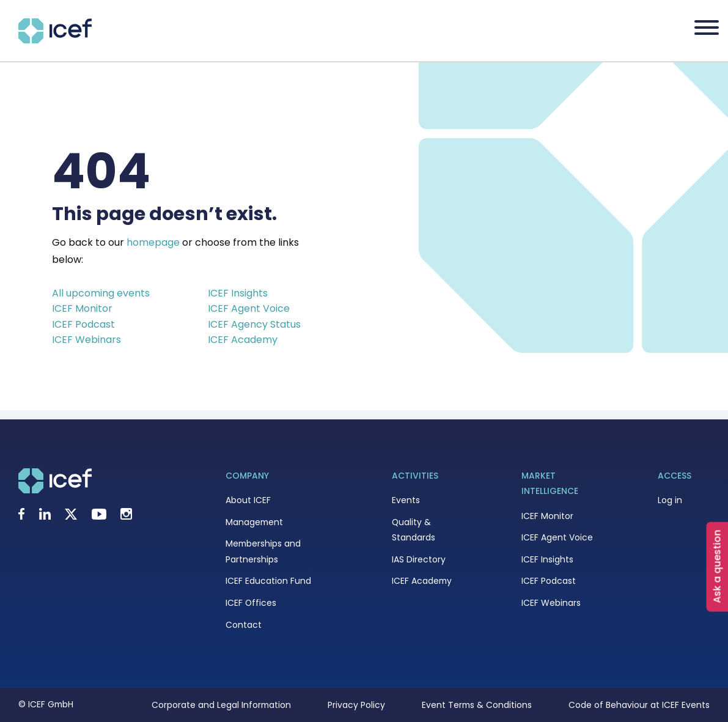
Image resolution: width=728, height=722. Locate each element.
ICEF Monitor (82, 308)
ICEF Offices (251, 603)
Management (254, 522)
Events (406, 500)
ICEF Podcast (83, 324)
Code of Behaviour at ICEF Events (639, 705)
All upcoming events (101, 293)
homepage (153, 242)
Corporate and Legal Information (221, 705)
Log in (670, 500)
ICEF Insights (238, 293)
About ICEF (248, 500)
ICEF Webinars (86, 340)
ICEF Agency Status (254, 324)
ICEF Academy (243, 340)
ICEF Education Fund (268, 581)
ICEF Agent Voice (249, 308)
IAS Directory (419, 559)
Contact (244, 625)
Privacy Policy (356, 705)
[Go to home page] (55, 40)
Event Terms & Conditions (477, 705)
